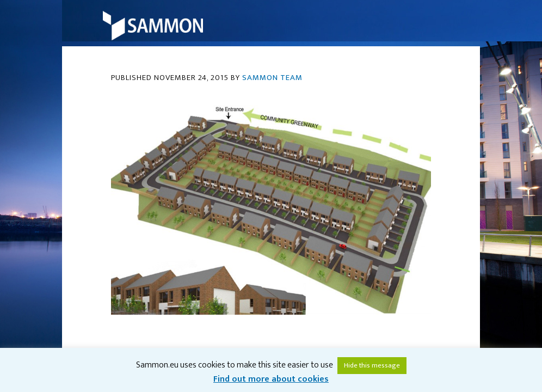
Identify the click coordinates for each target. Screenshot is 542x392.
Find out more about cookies (271, 379)
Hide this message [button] (372, 365)
